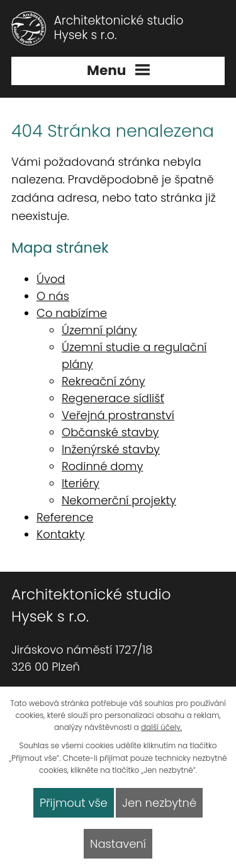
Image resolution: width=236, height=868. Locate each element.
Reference (65, 517)
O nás (53, 296)
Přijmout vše (74, 803)
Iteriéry (81, 483)
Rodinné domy (102, 466)
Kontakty (61, 534)
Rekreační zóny (103, 381)
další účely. (161, 727)
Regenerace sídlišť (113, 398)
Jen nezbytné (159, 803)
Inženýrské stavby (111, 449)
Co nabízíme (72, 313)
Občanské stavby (110, 432)
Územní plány (99, 330)
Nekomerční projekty (119, 500)
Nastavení (118, 844)
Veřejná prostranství (118, 415)
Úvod (51, 279)
